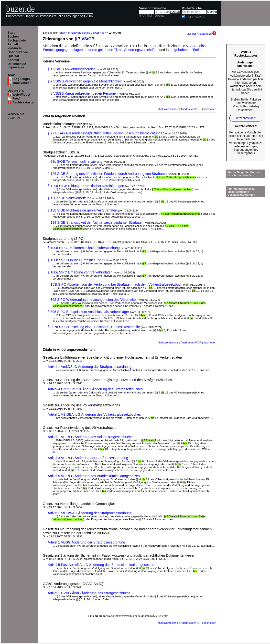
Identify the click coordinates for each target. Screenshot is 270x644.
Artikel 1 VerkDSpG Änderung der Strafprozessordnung (90, 367)
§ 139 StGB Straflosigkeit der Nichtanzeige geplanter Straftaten (96, 222)
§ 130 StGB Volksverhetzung (70, 198)
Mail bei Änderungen (201, 34)
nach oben (210, 109)
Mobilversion (22, 83)
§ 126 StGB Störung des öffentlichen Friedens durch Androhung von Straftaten (107, 174)
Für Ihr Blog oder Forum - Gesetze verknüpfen (244, 174)
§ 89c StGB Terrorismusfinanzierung (75, 161)
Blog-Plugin (21, 79)
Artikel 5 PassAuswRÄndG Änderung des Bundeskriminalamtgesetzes (101, 565)
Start (11, 33)
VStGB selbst (196, 46)
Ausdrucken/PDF (191, 109)
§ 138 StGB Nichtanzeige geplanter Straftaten (82, 210)
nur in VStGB (196, 17)
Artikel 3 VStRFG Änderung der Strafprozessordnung (88, 458)
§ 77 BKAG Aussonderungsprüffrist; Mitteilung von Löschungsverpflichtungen (106, 133)
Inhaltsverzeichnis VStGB (84, 33)
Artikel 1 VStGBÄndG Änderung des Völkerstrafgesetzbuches (94, 414)
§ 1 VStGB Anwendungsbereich (72, 69)
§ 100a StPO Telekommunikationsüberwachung (84, 248)
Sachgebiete (17, 40)
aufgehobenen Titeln (185, 50)
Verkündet (15, 48)
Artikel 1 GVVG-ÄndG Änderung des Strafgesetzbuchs (89, 593)
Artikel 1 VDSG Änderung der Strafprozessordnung (86, 542)
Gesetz (160, 16)
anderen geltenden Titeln (103, 50)
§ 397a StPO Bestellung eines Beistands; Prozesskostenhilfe (94, 327)
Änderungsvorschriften (141, 50)
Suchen (13, 37)
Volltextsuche (192, 8)
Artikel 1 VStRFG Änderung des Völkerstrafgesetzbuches (91, 437)
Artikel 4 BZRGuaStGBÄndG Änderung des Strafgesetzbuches (95, 389)
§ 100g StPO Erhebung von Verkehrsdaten (80, 272)
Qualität (13, 56)
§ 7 (104, 33)
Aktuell (13, 44)
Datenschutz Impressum (17, 66)
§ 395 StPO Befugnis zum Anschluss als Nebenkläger (88, 312)
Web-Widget (21, 95)
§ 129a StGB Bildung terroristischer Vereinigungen (86, 186)
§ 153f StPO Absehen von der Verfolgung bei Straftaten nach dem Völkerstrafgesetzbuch (115, 284)
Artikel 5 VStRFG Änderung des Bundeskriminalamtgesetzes (94, 476)
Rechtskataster (23, 102)
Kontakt (13, 60)
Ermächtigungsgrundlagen (63, 50)
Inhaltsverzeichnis (168, 109)
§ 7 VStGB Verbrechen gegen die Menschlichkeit (85, 81)
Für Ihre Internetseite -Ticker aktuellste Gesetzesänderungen (242, 192)
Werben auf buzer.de (16, 116)
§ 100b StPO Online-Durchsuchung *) (76, 260)
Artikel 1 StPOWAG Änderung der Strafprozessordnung (90, 513)
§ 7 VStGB (85, 39)
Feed (16, 99)
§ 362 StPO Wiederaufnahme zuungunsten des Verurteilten (93, 300)
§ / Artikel (146, 16)
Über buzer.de (18, 52)
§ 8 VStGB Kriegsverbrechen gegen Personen (83, 93)
